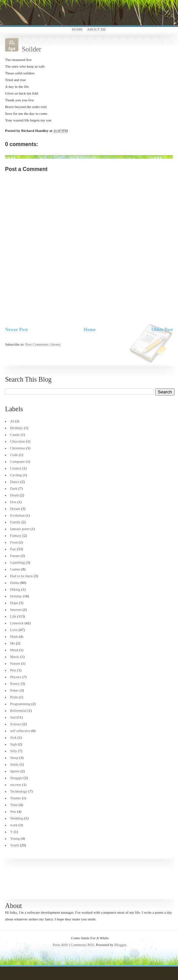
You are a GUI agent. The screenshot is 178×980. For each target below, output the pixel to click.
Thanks (15, 798)
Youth (14, 845)
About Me (97, 29)
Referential (18, 710)
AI (12, 421)
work (14, 825)
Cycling (16, 475)
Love (14, 630)
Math (14, 636)
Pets (13, 670)
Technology (19, 791)
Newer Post (16, 330)
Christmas (18, 448)
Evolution (17, 515)
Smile (14, 764)
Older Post (162, 330)
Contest (16, 468)
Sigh (13, 744)
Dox (13, 502)
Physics (16, 677)
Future (15, 556)
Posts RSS (60, 945)
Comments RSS (82, 945)
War (13, 811)
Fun (13, 549)
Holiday (16, 596)
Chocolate (18, 441)
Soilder (32, 49)
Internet (16, 609)
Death (14, 495)
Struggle (16, 778)
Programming (20, 704)
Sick (13, 737)
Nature (15, 663)
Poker (14, 690)
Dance (15, 482)
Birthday (17, 428)
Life (13, 616)
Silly (14, 751)
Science (16, 724)
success (16, 784)
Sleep (14, 758)
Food (14, 542)
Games (15, 569)
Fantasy (16, 535)
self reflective (20, 731)
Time (14, 805)
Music (15, 657)
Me (13, 643)
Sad (13, 717)
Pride (14, 697)
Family (15, 522)
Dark (14, 488)
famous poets (20, 529)
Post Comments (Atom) (43, 344)
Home (77, 29)
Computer (17, 461)
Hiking (15, 589)
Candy (15, 434)
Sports (15, 771)
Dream (15, 509)
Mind (14, 650)
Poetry (15, 684)
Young (15, 838)
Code (14, 455)
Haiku (15, 583)
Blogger (120, 945)
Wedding (17, 818)
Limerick (17, 623)
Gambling (17, 562)
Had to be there (21, 576)
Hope (14, 603)
